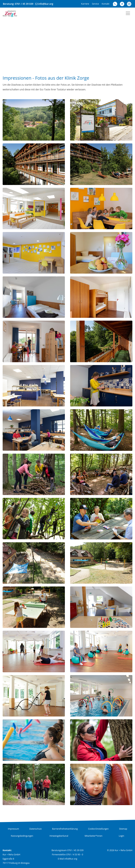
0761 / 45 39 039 (24, 4)
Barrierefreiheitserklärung (65, 829)
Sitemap (123, 829)
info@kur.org (46, 4)
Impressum (13, 829)
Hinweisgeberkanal (59, 836)
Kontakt (106, 4)
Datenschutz (36, 829)
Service (95, 4)
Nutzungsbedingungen (22, 836)
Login (121, 836)
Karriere (85, 4)
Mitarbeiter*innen (93, 836)
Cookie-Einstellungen (98, 829)
